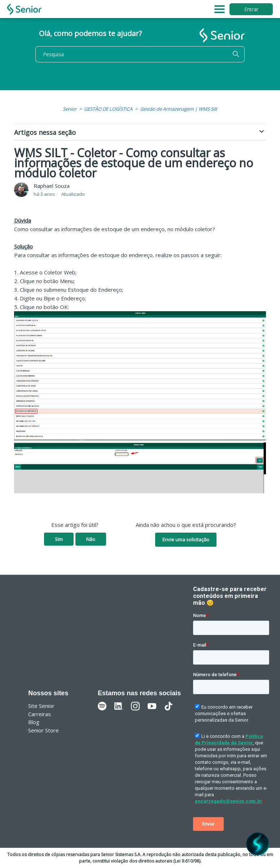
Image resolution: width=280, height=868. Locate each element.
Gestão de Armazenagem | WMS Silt (179, 109)
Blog (34, 722)
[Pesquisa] (140, 54)
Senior (70, 109)
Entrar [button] (251, 9)
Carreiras (40, 714)
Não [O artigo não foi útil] (91, 539)
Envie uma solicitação (186, 539)
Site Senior (41, 706)
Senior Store (43, 730)
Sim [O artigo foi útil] (59, 539)
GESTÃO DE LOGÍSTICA (108, 109)
